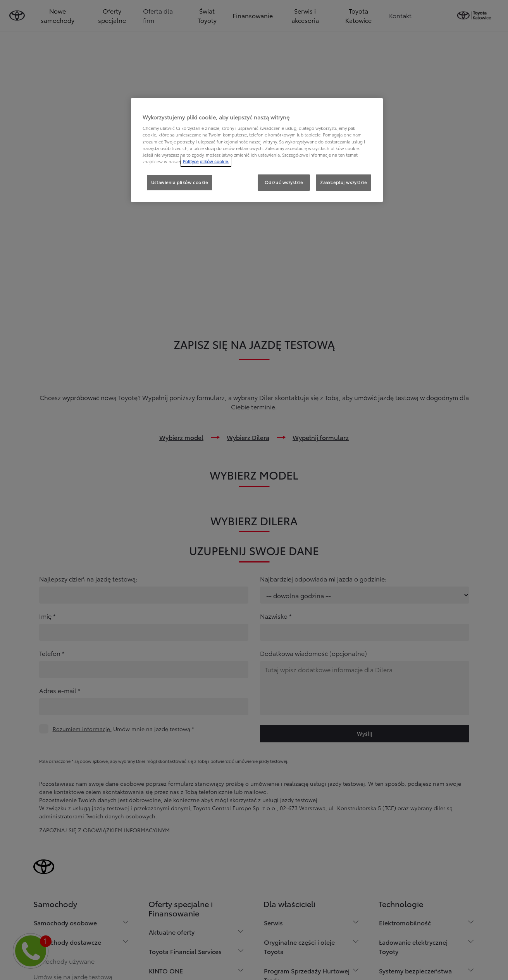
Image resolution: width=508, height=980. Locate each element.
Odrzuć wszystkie (284, 182)
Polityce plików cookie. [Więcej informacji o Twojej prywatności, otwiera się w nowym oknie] (206, 161)
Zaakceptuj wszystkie (343, 182)
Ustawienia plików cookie (180, 182)
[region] (257, 150)
